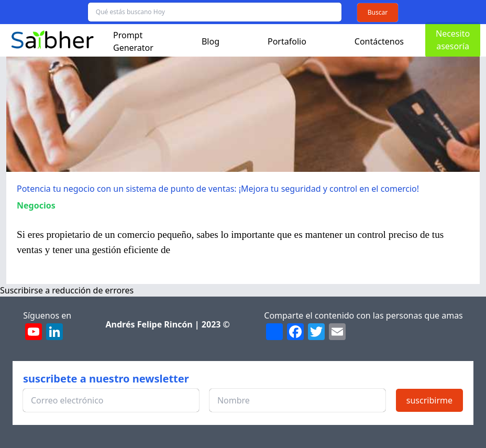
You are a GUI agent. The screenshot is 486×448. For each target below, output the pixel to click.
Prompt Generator (133, 41)
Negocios (36, 205)
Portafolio (287, 41)
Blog (211, 41)
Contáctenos (379, 41)
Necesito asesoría (453, 40)
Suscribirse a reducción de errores (67, 290)
